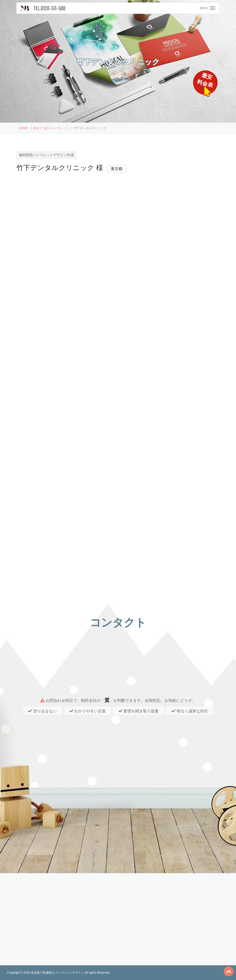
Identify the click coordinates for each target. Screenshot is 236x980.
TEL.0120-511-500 (50, 9)
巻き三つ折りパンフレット (51, 128)
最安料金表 (206, 81)
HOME (23, 128)
